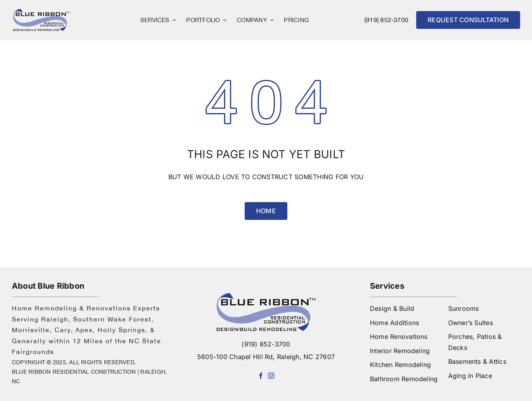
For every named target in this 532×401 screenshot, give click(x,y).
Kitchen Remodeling (400, 365)
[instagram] (271, 376)
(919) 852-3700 (386, 20)
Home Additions (394, 323)
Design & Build (392, 308)
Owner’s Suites (471, 323)
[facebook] (261, 376)
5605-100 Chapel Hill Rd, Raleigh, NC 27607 (266, 357)
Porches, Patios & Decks (475, 342)
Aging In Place (470, 376)
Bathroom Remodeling (404, 379)
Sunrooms (464, 308)
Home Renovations (399, 337)
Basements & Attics (477, 361)
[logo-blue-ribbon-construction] (266, 296)
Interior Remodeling (400, 351)
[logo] (42, 11)
